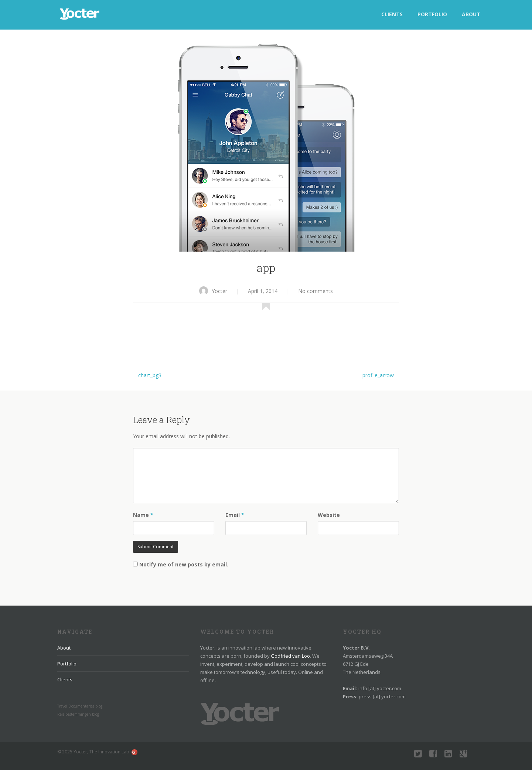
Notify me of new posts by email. (184, 564)
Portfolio (432, 14)
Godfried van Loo (290, 656)
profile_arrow (378, 375)
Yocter (213, 291)
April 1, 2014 (263, 291)
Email (235, 515)
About (471, 14)
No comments (316, 291)
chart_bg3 (150, 375)
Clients (392, 14)
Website (329, 515)
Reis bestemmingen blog (78, 714)
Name (143, 515)
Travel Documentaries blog (80, 706)
